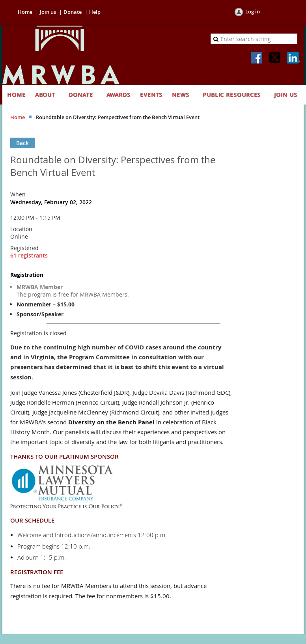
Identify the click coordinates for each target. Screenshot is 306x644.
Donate (73, 12)
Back (22, 143)
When (18, 194)
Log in (253, 11)
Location (21, 229)
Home (25, 12)
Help (95, 12)
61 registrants (29, 255)
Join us (48, 12)
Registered (24, 248)
